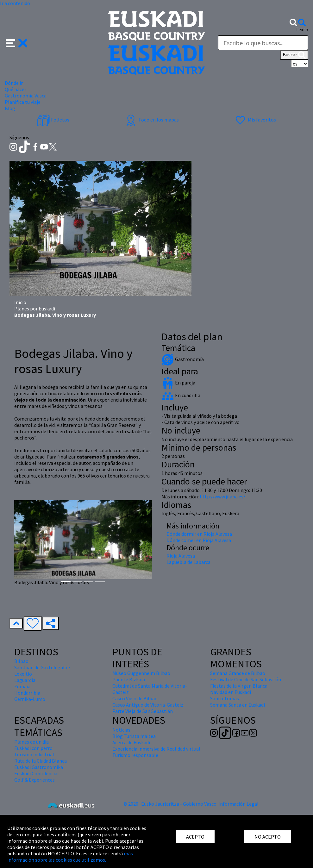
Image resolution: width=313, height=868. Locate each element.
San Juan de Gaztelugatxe (42, 667)
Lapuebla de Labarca (188, 562)
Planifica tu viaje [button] (23, 102)
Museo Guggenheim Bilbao (141, 673)
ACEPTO (195, 837)
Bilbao (21, 661)
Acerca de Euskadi (131, 742)
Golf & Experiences (34, 780)
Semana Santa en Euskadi (238, 705)
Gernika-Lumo (30, 699)
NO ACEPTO (268, 837)
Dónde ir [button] (14, 83)
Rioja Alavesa (181, 556)
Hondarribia (27, 693)
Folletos (53, 120)
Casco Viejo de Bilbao (135, 698)
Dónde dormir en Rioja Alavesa (199, 534)
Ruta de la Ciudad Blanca (41, 761)
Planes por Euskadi (35, 309)
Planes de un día (31, 742)
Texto (302, 29)
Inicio (20, 302)
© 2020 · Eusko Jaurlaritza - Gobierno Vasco (170, 804)
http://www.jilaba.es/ (222, 496)
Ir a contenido (15, 3)
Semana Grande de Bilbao (238, 673)
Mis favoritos (255, 120)
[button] (17, 42)
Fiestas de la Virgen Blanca (239, 686)
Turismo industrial (34, 754)
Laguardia (25, 680)
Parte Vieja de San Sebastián (143, 711)
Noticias (121, 730)
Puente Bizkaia (129, 679)
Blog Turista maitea (134, 736)
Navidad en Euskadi (231, 692)
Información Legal (238, 804)
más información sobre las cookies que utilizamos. (70, 857)
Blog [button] (10, 108)
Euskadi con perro (33, 748)
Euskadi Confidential (37, 773)
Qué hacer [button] (16, 89)
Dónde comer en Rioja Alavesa (199, 540)
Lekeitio (23, 674)
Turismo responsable (135, 755)
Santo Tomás (225, 698)
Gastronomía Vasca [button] (26, 96)
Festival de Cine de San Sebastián (246, 679)
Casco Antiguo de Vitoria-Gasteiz (148, 705)
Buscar (294, 55)
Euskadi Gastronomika (39, 767)
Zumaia (22, 686)
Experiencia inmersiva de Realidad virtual (156, 749)
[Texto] (263, 43)
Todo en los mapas (152, 120)
